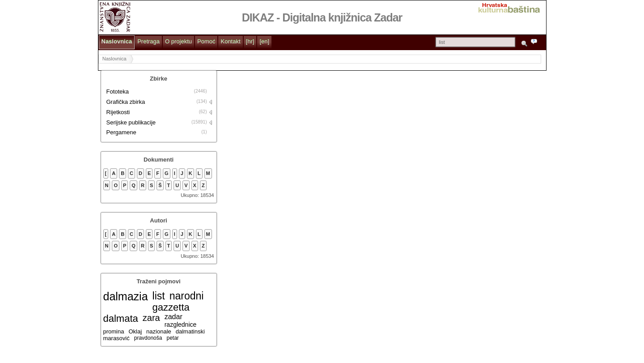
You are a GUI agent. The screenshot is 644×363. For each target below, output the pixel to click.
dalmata (121, 318)
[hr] (250, 41)
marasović (117, 338)
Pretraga (148, 41)
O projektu (178, 41)
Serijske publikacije (131, 122)
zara (151, 318)
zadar (174, 317)
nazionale (159, 331)
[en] (264, 41)
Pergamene (121, 132)
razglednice (181, 325)
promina (114, 331)
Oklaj (135, 331)
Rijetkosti (118, 112)
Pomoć (206, 41)
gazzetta (171, 307)
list (159, 296)
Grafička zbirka (126, 102)
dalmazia (126, 296)
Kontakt (230, 41)
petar (172, 338)
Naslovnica (117, 41)
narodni (187, 296)
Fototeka (118, 92)
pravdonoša (148, 338)
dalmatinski (190, 331)
